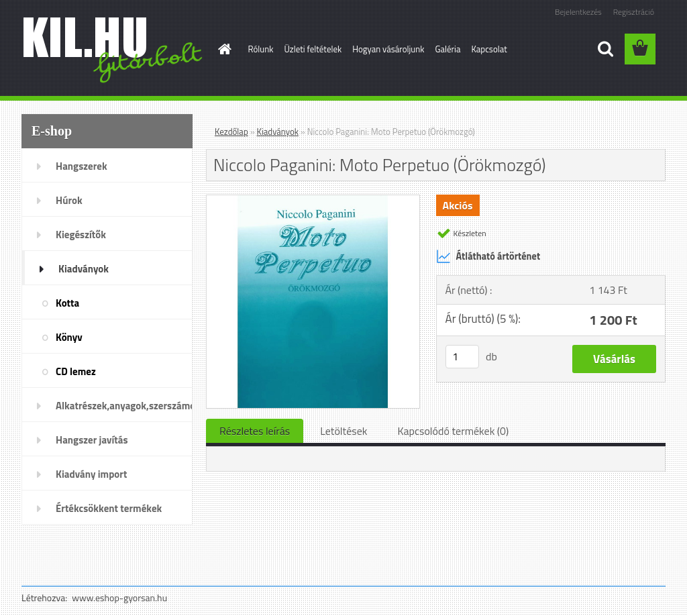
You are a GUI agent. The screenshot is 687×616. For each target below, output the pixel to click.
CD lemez (76, 371)
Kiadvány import (91, 474)
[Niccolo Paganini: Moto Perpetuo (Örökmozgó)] (313, 201)
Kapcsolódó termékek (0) (453, 431)
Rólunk (261, 49)
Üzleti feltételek (313, 49)
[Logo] (114, 50)
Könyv (69, 337)
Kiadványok (84, 269)
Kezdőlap (231, 132)
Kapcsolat (489, 49)
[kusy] (462, 357)
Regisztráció (634, 12)
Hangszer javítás (92, 440)
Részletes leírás (255, 431)
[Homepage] (223, 49)
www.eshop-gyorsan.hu (119, 598)
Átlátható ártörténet (488, 256)
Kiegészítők (81, 235)
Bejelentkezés (578, 12)
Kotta (67, 303)
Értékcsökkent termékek (109, 508)
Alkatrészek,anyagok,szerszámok (124, 406)
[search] (605, 49)
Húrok (69, 200)
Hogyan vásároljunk (388, 49)
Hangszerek (82, 166)
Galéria (447, 49)
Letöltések (343, 431)
